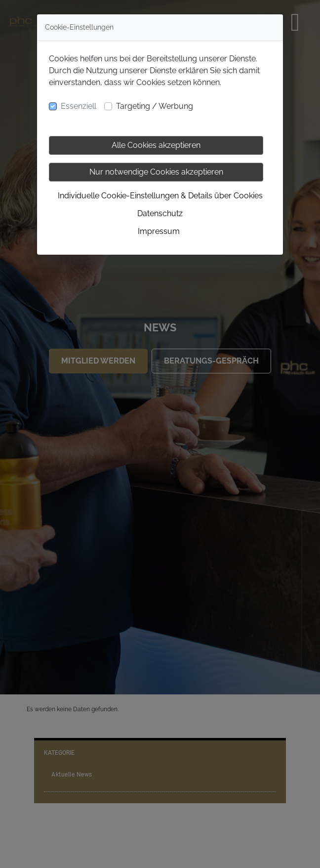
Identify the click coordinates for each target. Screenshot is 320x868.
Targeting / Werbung (155, 106)
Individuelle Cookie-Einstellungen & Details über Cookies (160, 196)
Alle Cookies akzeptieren (156, 145)
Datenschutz (160, 213)
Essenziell (79, 106)
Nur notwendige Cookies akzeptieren (156, 172)
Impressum (159, 231)
